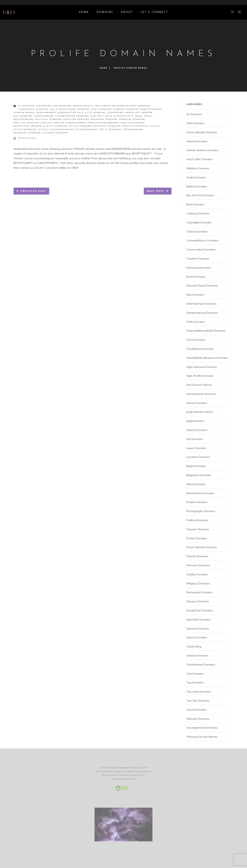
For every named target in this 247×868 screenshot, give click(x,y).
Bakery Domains (197, 186)
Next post (156, 191)
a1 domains (27, 106)
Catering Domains (198, 213)
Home (84, 12)
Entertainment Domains (202, 304)
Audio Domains (196, 177)
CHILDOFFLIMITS (47, 163)
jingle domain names (200, 412)
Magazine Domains (199, 475)
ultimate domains (55, 133)
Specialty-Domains (198, 619)
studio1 (44, 129)
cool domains (101, 109)
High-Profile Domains (200, 376)
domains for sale (70, 113)
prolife (46, 123)
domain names (24, 113)
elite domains (95, 113)
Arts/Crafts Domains (200, 159)
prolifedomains (133, 123)
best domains (140, 106)
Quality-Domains (197, 574)
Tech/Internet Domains (201, 665)
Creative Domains (198, 259)
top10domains (133, 129)
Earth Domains (196, 277)
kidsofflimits (124, 116)
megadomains (24, 119)
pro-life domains (26, 123)
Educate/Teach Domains (202, 286)
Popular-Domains (198, 529)
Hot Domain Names (199, 385)
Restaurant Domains (200, 592)
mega (148, 116)
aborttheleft (83, 106)
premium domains (132, 119)
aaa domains (62, 106)
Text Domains (195, 674)
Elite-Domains (195, 295)
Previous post (33, 191)
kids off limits (101, 116)
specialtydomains (135, 126)
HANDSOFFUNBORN (112, 153)
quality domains (55, 126)
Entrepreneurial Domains (202, 313)
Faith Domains (196, 322)
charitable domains (33, 109)
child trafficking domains (70, 109)
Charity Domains (197, 232)
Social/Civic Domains (200, 610)
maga (139, 116)
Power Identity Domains (202, 547)
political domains (49, 119)
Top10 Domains (197, 710)
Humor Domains (197, 403)
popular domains (76, 119)
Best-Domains (195, 204)
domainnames (46, 113)
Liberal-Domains (197, 430)
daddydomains (151, 109)
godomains (115, 113)
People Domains (197, 502)
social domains (80, 126)
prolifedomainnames (104, 123)
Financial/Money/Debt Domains (206, 331)
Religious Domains (198, 583)
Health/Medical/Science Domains (207, 358)
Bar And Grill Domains (200, 195)
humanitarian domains (72, 116)
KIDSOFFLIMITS (23, 163)
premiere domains (104, 119)
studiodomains (86, 129)
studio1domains (62, 129)
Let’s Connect (155, 12)
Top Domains (195, 683)
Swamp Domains (198, 656)
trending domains (27, 133)
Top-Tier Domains (198, 701)
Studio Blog (27, 138)
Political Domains (197, 520)
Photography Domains (201, 511)
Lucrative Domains (198, 457)
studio (155, 126)
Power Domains (197, 538)
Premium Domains (198, 565)
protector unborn (27, 126)
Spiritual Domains (198, 629)
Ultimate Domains (198, 719)
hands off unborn (138, 113)
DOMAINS (105, 12)
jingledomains (195, 421)
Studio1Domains (24, 149)
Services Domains (198, 601)
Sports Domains (197, 637)
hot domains (23, 116)
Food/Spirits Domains (200, 349)
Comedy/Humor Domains (203, 240)
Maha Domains (196, 484)
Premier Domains (197, 556)
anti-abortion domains (112, 106)
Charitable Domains (199, 222)
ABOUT (127, 12)
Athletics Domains (198, 168)
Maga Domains (196, 466)
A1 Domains (194, 114)
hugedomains (44, 116)
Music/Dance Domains (200, 493)
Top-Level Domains (199, 692)
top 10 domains (110, 129)
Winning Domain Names (202, 737)
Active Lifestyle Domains (202, 132)
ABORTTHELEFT (142, 153)
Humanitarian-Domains (201, 394)
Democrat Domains (199, 268)
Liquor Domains (196, 448)
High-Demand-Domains (202, 367)
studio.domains (25, 129)
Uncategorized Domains (202, 728)
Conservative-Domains (201, 249)
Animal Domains (197, 141)
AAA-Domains (196, 123)
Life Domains (195, 439)
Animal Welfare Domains (202, 150)
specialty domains (107, 126)
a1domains (44, 106)
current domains (126, 109)
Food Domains (196, 340)
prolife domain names (70, 123)
